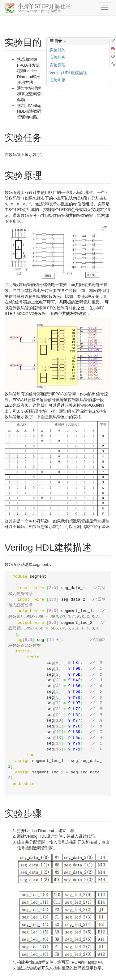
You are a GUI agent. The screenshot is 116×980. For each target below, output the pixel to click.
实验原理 (58, 65)
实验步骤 (58, 80)
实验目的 (58, 50)
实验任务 (58, 57)
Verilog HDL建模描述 (68, 73)
